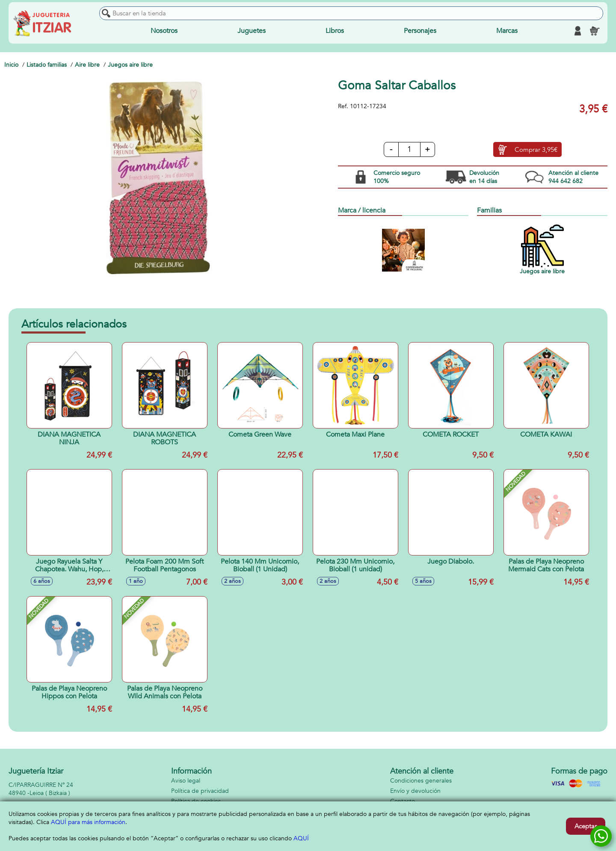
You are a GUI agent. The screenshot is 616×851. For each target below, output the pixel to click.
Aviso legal (186, 781)
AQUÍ (301, 838)
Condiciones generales (421, 781)
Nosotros (164, 31)
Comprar (536, 150)
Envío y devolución (415, 791)
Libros (335, 31)
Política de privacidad (200, 791)
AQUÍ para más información (88, 822)
